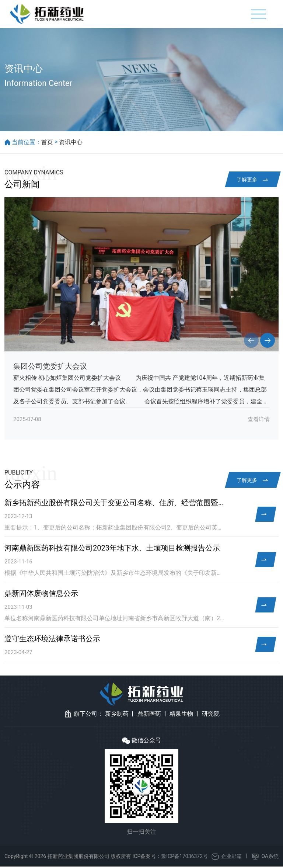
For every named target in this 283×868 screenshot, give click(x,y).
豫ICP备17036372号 (184, 858)
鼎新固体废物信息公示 (41, 595)
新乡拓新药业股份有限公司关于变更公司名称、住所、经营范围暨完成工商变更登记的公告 (114, 504)
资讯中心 (71, 144)
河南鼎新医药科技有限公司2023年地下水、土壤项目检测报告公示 (112, 550)
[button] (251, 342)
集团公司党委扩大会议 (50, 368)
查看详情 (259, 421)
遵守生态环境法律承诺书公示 (52, 640)
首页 (47, 144)
